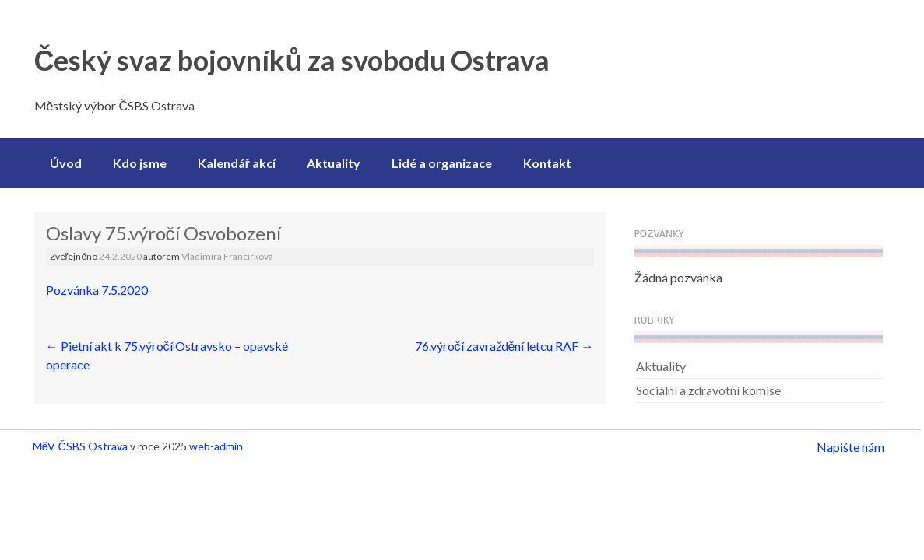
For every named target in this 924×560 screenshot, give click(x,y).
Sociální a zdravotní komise (708, 390)
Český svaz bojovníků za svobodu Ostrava (292, 60)
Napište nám (850, 447)
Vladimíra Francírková (227, 256)
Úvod (66, 163)
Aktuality (334, 163)
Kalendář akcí (237, 163)
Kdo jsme (140, 163)
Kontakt (547, 163)
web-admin (216, 446)
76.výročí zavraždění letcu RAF (504, 346)
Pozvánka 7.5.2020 (97, 290)
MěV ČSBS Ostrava (80, 446)
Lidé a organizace (442, 163)
